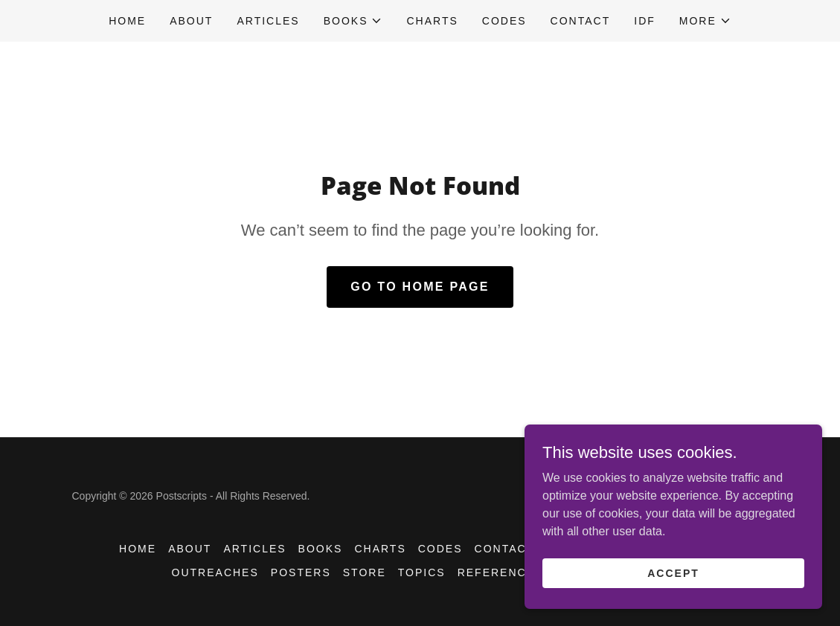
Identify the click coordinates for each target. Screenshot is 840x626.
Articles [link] (268, 21)
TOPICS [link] (422, 572)
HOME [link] (127, 21)
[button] (353, 21)
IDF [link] (645, 21)
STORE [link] (365, 572)
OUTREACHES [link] (215, 572)
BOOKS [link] (321, 549)
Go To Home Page (420, 287)
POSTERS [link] (301, 572)
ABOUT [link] (191, 21)
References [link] (501, 572)
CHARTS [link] (432, 21)
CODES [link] (504, 21)
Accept (673, 572)
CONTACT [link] (581, 21)
